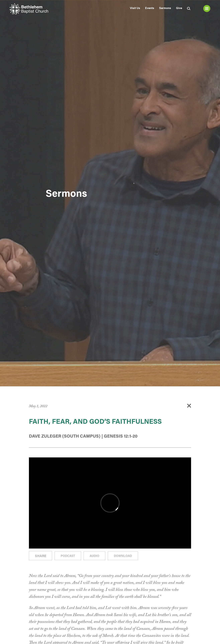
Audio (94, 556)
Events (150, 8)
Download (123, 556)
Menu (207, 9)
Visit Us (135, 8)
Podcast (68, 556)
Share (41, 556)
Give (179, 8)
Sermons (165, 8)
